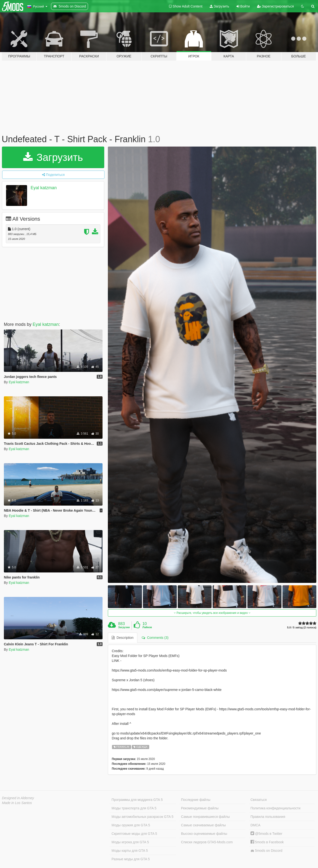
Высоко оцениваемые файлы (204, 834)
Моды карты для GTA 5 (130, 851)
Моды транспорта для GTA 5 (134, 808)
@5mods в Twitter (266, 834)
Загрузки (124, 627)
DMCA (255, 825)
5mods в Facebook (267, 842)
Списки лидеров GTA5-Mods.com (207, 842)
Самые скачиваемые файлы (203, 825)
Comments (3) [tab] (155, 638)
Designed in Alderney (18, 798)
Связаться (259, 800)
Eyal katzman (44, 188)
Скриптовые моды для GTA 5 (134, 834)
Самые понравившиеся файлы (205, 817)
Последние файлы (196, 800)
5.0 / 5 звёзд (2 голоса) (302, 628)
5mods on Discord (266, 851)
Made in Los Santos (17, 803)
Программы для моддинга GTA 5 (137, 800)
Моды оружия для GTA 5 (131, 825)
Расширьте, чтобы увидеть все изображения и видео (212, 613)
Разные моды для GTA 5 (131, 859)
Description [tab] (123, 638)
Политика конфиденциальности (276, 808)
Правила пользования (268, 817)
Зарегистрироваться (275, 6)
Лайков (147, 627)
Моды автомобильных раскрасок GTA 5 (142, 817)
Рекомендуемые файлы (200, 808)
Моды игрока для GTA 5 (130, 842)
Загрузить (219, 6)
